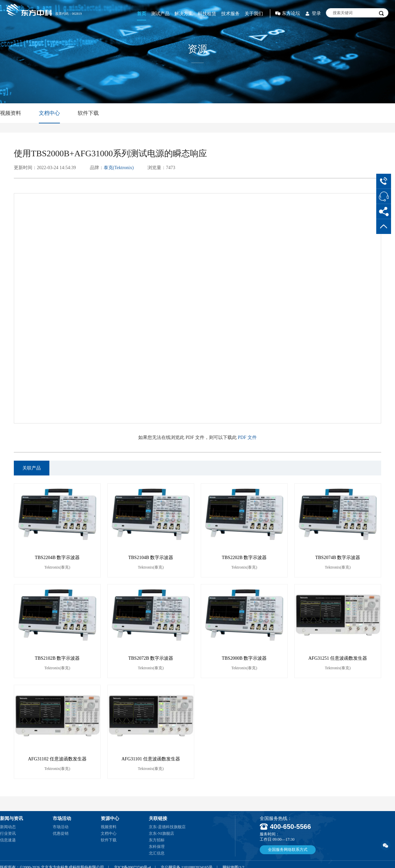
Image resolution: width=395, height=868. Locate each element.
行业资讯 (8, 833)
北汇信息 (157, 853)
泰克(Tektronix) (119, 168)
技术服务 (230, 14)
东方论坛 (291, 13)
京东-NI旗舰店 (161, 833)
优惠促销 (61, 833)
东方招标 (157, 840)
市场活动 (61, 827)
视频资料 (11, 113)
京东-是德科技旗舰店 (167, 827)
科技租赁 (207, 14)
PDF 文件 (247, 437)
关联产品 (32, 468)
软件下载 (88, 113)
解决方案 (184, 14)
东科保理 (157, 847)
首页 (142, 14)
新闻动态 (8, 827)
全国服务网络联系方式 (288, 850)
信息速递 (8, 840)
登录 (316, 13)
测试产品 (160, 14)
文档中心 (49, 113)
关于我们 (254, 14)
